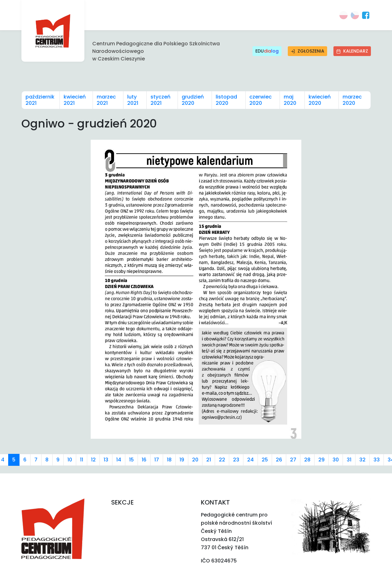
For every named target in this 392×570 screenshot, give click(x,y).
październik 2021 (40, 100)
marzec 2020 (352, 100)
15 (131, 460)
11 (82, 460)
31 (349, 460)
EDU (267, 51)
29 (321, 460)
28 (307, 460)
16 (144, 460)
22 (222, 460)
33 (377, 460)
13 (106, 460)
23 (236, 460)
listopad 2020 (226, 100)
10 (70, 460)
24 (250, 460)
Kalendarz (352, 51)
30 (336, 460)
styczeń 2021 (160, 100)
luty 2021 (133, 100)
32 (362, 460)
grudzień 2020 (193, 100)
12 (93, 460)
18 (169, 460)
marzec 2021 (106, 100)
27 (293, 460)
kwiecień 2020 (320, 100)
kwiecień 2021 (75, 100)
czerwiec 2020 (261, 100)
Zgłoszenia (307, 51)
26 (279, 460)
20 (195, 460)
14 (119, 460)
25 (265, 460)
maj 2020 (290, 100)
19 (182, 460)
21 (209, 460)
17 (157, 460)
